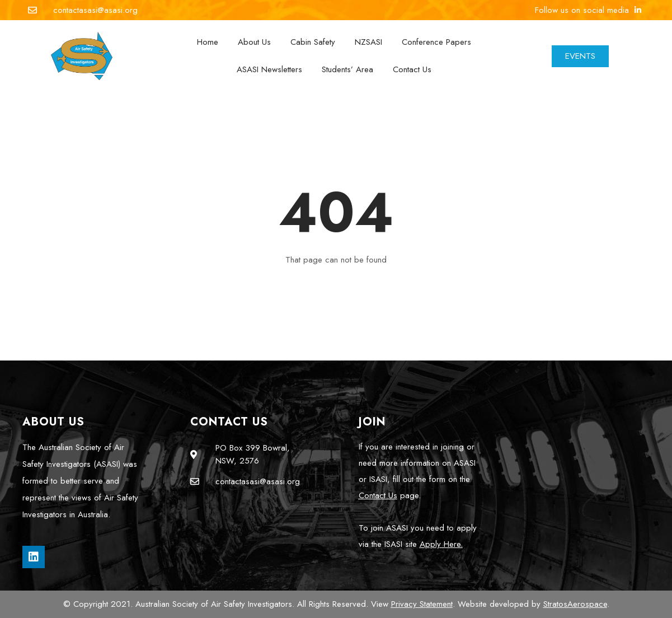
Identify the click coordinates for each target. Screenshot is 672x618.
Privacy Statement (422, 604)
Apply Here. (441, 544)
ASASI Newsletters (269, 69)
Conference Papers (436, 42)
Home (208, 42)
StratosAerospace (575, 604)
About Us (254, 42)
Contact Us (412, 69)
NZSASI (368, 42)
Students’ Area (347, 69)
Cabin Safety (313, 42)
